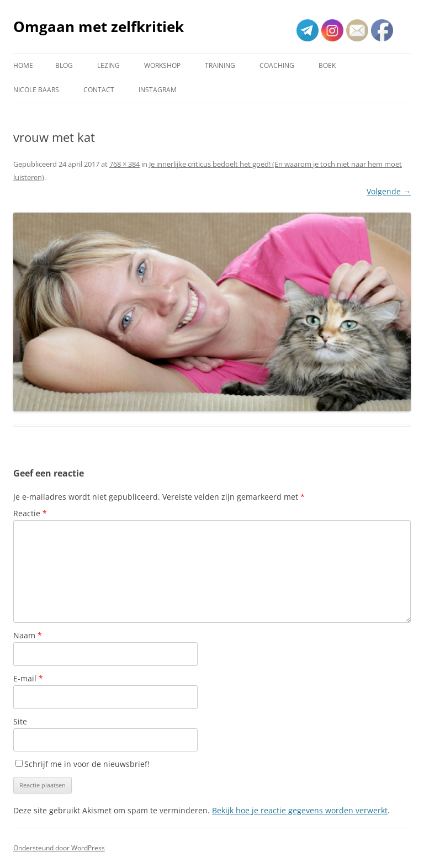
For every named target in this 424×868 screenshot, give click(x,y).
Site (20, 721)
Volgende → (389, 191)
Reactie (30, 513)
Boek (327, 65)
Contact (99, 90)
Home (23, 65)
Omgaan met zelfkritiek (99, 27)
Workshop (162, 65)
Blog (64, 65)
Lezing (108, 65)
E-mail (28, 678)
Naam (28, 635)
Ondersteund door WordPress (59, 848)
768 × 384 (124, 164)
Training (220, 65)
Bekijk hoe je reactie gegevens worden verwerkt (300, 810)
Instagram (158, 90)
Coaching (277, 65)
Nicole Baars (36, 90)
